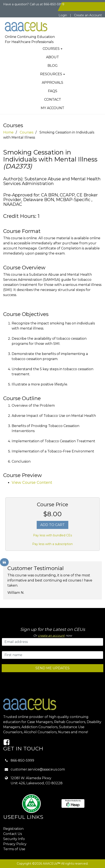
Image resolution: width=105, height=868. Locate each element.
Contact (53, 99)
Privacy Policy (15, 844)
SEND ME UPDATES (52, 668)
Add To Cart (52, 525)
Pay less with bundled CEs (52, 535)
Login (63, 15)
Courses (51, 49)
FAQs (53, 91)
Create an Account (88, 15)
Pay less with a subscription (52, 544)
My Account (52, 108)
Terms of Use (14, 849)
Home (8, 132)
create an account (51, 636)
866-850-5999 (22, 760)
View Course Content (32, 483)
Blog (53, 66)
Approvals (52, 83)
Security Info (14, 839)
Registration (13, 829)
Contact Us (13, 834)
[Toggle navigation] (91, 23)
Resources (51, 74)
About (52, 57)
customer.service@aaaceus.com (38, 769)
